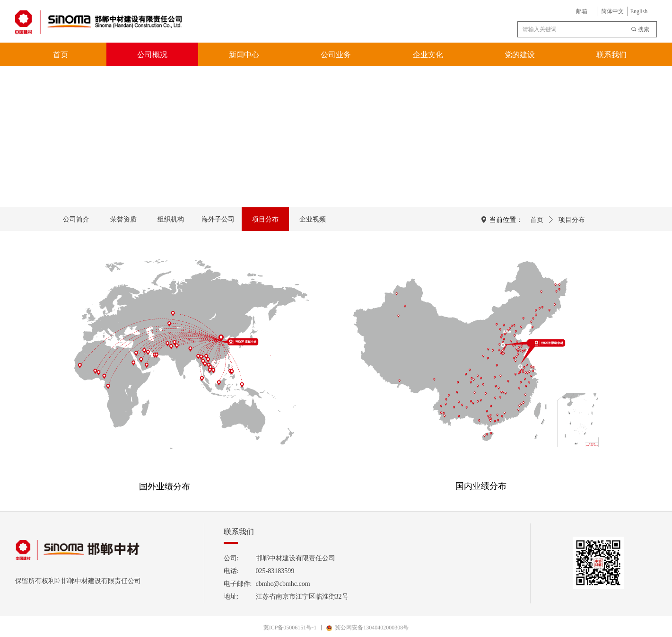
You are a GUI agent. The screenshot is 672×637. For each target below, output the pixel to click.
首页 (537, 220)
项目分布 (572, 220)
